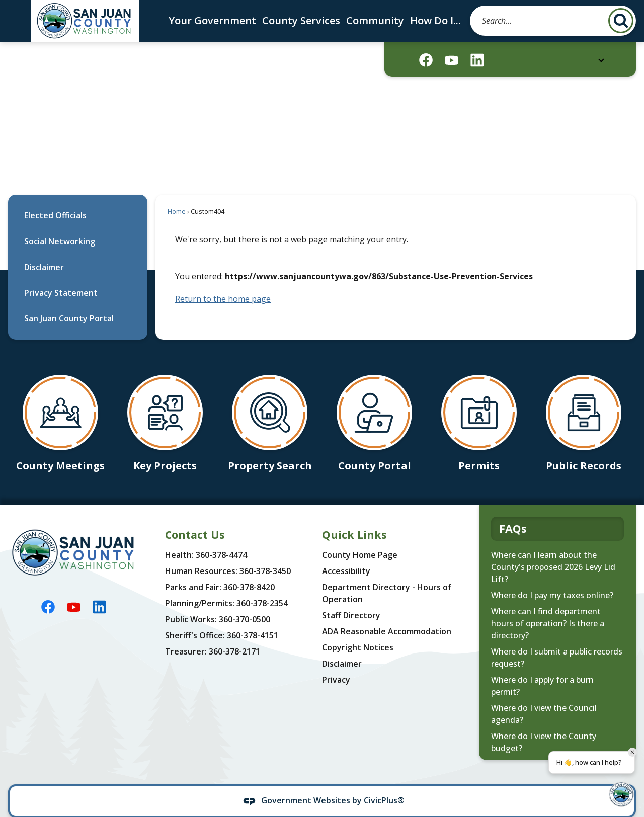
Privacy (336, 663)
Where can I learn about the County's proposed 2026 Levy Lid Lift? (553, 550)
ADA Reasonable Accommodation (387, 614)
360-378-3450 (265, 554)
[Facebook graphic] (426, 60)
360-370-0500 (245, 602)
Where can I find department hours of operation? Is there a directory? (548, 606)
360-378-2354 (262, 586)
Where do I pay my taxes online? (552, 578)
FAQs (513, 511)
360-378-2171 (234, 634)
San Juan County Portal (69, 301)
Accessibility (346, 554)
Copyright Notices (358, 630)
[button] (621, 21)
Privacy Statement (61, 276)
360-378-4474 (221, 538)
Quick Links (354, 517)
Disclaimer (44, 250)
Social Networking (60, 224)
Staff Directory (351, 598)
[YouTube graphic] (452, 60)
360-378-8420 (249, 570)
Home (177, 194)
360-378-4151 (253, 618)
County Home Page (360, 538)
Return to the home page (223, 282)
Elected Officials (55, 198)
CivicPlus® (384, 783)
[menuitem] (78, 198)
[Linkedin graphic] (477, 60)
